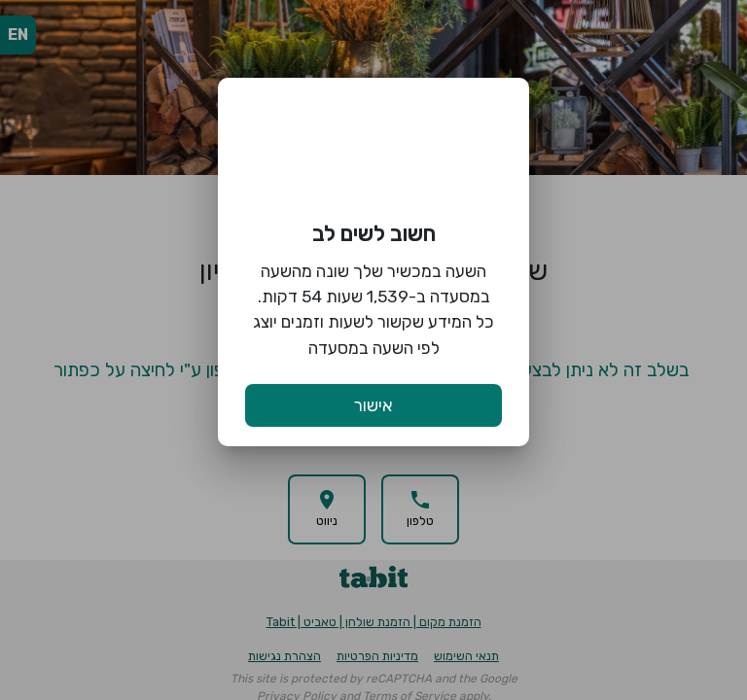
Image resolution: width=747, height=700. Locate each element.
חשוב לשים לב (374, 234)
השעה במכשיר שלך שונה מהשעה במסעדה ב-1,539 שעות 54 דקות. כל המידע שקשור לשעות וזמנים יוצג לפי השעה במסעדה (373, 310)
